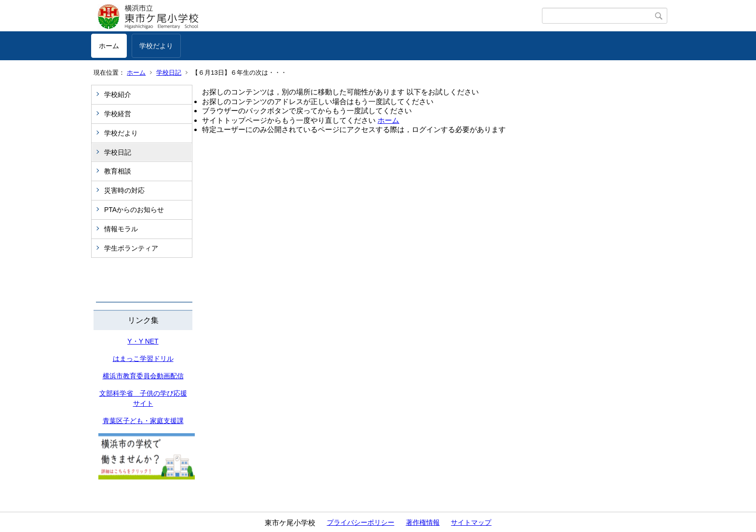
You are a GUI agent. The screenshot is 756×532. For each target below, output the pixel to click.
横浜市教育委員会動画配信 (143, 376)
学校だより (156, 46)
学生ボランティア (131, 248)
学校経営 (118, 114)
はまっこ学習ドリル (143, 359)
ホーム (109, 46)
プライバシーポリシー (361, 522)
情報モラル (121, 229)
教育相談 (118, 171)
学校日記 (169, 73)
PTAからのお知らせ (134, 210)
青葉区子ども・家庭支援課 (143, 421)
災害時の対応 (124, 190)
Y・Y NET (143, 341)
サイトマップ (471, 522)
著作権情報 (423, 522)
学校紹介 (118, 94)
